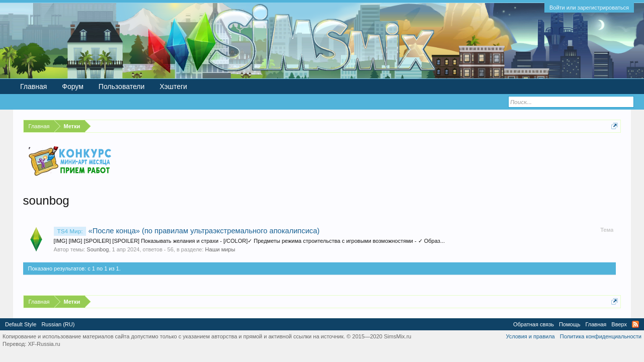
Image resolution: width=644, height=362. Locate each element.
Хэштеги (173, 86)
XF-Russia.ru (44, 344)
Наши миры (220, 249)
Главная (33, 86)
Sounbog (98, 249)
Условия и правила (530, 336)
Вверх (619, 324)
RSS (635, 324)
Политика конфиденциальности (601, 336)
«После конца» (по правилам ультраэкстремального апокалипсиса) (187, 231)
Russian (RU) (58, 324)
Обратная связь (534, 324)
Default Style (21, 324)
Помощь (570, 324)
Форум (73, 86)
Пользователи (122, 86)
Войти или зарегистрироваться (589, 8)
